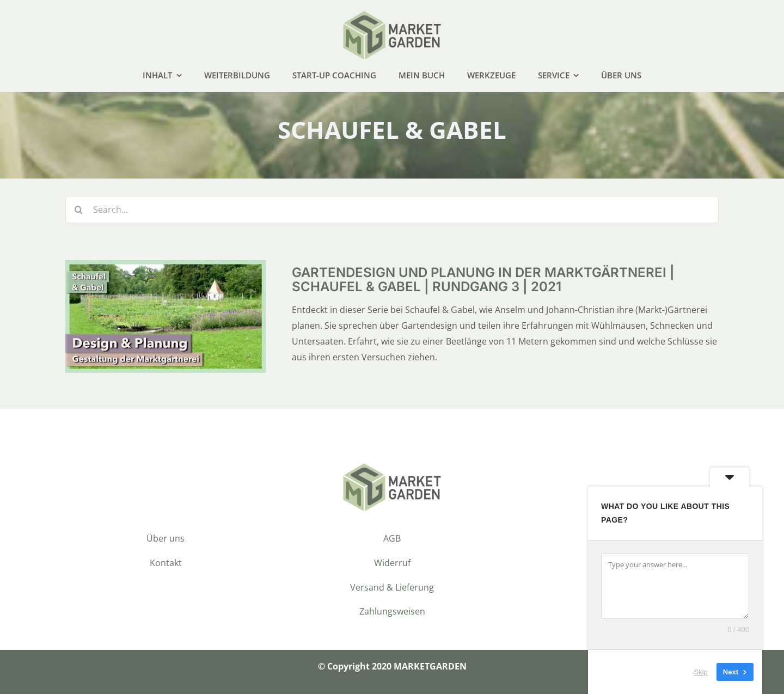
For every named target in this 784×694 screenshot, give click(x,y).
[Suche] (79, 210)
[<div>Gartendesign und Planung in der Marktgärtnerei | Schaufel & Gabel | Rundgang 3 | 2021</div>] (166, 268)
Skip (701, 672)
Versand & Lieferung (392, 587)
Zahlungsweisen (392, 611)
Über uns (166, 538)
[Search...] (392, 210)
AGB (392, 538)
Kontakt (166, 563)
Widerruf (392, 563)
